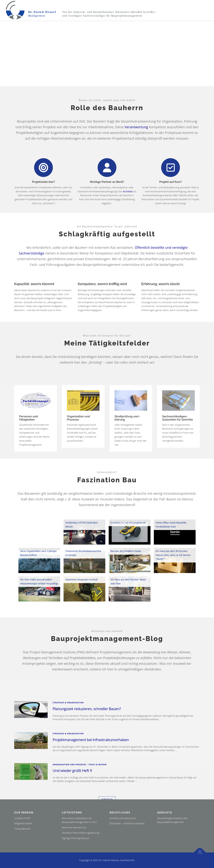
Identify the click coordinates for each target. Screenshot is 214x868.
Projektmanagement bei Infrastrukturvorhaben (91, 787)
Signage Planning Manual (75, 838)
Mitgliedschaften (23, 823)
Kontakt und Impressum (123, 818)
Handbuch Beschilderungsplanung (81, 833)
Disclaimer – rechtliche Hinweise (127, 823)
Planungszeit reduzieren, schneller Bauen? (87, 756)
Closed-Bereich (22, 829)
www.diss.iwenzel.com (74, 827)
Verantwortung (136, 127)
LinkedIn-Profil (22, 818)
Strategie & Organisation (68, 750)
